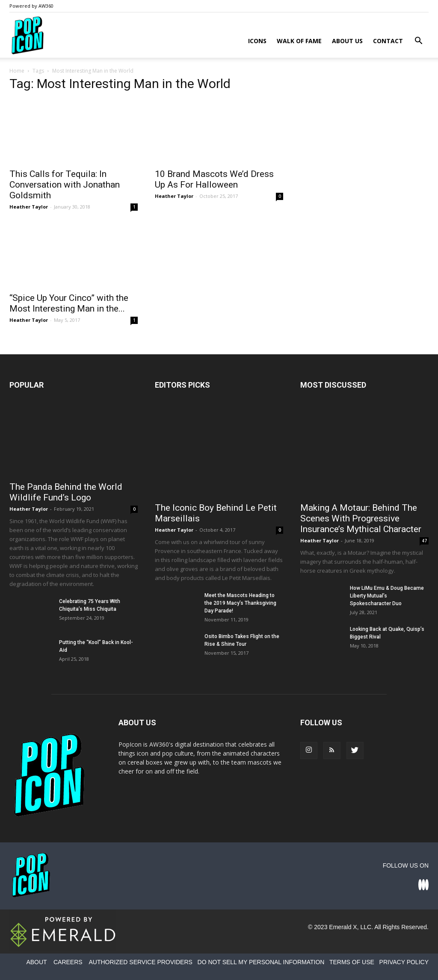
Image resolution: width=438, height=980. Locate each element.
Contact (388, 41)
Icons (257, 41)
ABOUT (36, 962)
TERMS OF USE (352, 962)
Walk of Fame (299, 41)
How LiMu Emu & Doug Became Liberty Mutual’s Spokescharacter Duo (387, 596)
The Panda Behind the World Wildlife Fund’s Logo (66, 492)
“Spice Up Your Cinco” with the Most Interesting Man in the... (69, 303)
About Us (347, 41)
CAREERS (68, 962)
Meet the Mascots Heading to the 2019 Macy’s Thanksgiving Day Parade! (240, 603)
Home (17, 71)
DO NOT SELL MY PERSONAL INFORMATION (261, 962)
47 (424, 541)
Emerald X (343, 927)
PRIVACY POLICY (404, 962)
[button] (418, 42)
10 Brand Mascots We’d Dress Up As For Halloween (214, 179)
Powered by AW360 (31, 6)
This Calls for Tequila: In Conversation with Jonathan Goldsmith (65, 185)
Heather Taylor (29, 207)
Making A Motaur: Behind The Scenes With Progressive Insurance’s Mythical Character (361, 518)
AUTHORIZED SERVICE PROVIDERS (140, 962)
